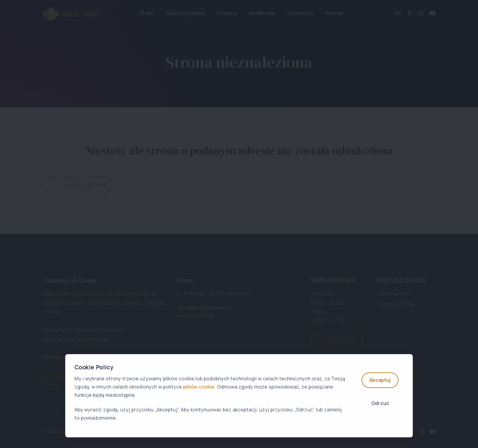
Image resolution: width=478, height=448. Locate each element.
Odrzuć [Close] (380, 403)
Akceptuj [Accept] (380, 380)
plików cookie (199, 387)
